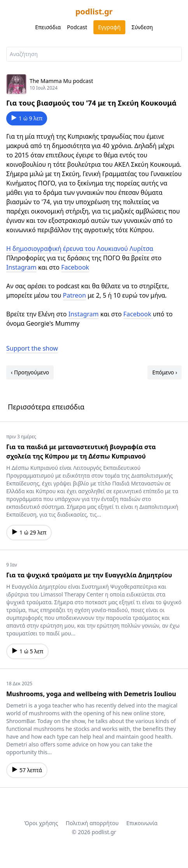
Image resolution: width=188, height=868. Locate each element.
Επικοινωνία (142, 823)
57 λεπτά (27, 770)
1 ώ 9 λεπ (27, 118)
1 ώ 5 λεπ (27, 651)
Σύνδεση (142, 27)
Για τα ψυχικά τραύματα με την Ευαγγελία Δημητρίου (89, 575)
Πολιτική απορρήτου (92, 823)
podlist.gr (94, 11)
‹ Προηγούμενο (30, 372)
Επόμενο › (165, 372)
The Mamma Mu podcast (61, 81)
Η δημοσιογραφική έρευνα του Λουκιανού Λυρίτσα (80, 249)
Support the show (32, 348)
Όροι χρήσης (41, 823)
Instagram (21, 267)
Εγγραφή (109, 27)
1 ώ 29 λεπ (29, 532)
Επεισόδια (48, 27)
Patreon (75, 295)
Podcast (77, 27)
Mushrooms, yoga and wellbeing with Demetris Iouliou (91, 694)
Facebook (75, 267)
